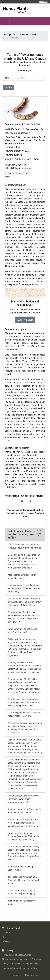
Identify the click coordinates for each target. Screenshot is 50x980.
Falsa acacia (11, 144)
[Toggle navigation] (6, 21)
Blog (4, 937)
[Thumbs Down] (22, 502)
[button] (6, 108)
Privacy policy (32, 975)
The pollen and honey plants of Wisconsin (22, 959)
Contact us (17, 975)
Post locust (39, 140)
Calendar (6, 933)
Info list (6, 941)
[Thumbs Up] (30, 502)
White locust (11, 140)
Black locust (11, 137)
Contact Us (43, 2)
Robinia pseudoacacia (33, 129)
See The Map (25, 320)
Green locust (25, 140)
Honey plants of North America (17, 955)
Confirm (9, 87)
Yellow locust (38, 137)
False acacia (24, 137)
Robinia (21, 144)
